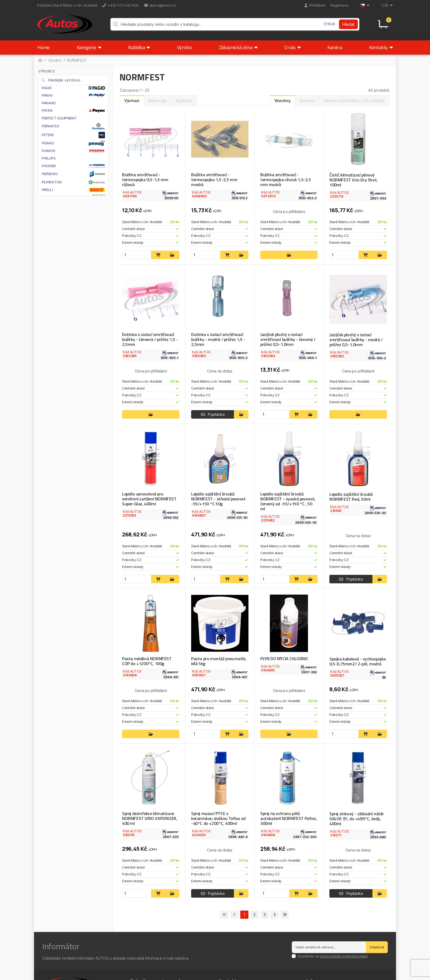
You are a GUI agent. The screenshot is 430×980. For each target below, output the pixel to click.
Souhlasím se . (333, 956)
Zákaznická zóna (238, 47)
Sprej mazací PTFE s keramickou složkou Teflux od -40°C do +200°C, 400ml (218, 818)
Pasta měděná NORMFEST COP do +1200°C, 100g (147, 661)
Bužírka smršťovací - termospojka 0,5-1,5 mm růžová (145, 180)
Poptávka (213, 414)
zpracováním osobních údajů (344, 956)
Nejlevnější (158, 101)
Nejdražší (184, 101)
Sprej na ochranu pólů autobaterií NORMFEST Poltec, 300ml (289, 818)
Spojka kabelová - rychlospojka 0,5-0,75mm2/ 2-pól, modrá (358, 661)
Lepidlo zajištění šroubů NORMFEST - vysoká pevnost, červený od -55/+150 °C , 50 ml (288, 501)
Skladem (307, 101)
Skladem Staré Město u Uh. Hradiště (354, 101)
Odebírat (377, 947)
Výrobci (184, 47)
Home (43, 47)
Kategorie (89, 47)
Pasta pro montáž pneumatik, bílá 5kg (219, 661)
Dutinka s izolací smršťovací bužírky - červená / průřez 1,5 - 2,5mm (150, 339)
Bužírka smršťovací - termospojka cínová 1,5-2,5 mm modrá (286, 180)
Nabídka (139, 47)
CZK (387, 5)
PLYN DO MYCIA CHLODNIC (284, 659)
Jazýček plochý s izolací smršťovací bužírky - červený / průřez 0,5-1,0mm (288, 339)
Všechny (282, 101)
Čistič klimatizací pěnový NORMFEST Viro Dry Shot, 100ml (353, 180)
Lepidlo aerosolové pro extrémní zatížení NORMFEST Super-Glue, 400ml (149, 499)
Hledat (348, 24)
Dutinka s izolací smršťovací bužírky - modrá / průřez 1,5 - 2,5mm (218, 339)
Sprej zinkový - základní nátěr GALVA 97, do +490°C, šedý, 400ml (357, 819)
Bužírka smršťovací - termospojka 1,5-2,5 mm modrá (214, 180)
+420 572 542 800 (121, 5)
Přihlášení (315, 5)
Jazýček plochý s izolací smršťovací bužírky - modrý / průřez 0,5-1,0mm (356, 340)
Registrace (339, 5)
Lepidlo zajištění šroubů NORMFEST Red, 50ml (351, 497)
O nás (292, 47)
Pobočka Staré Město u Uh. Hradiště (67, 5)
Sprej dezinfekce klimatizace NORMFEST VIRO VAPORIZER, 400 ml (150, 818)
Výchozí (132, 101)
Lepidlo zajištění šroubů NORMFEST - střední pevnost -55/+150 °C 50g (218, 499)
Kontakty (381, 47)
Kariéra (335, 47)
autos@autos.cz (160, 5)
